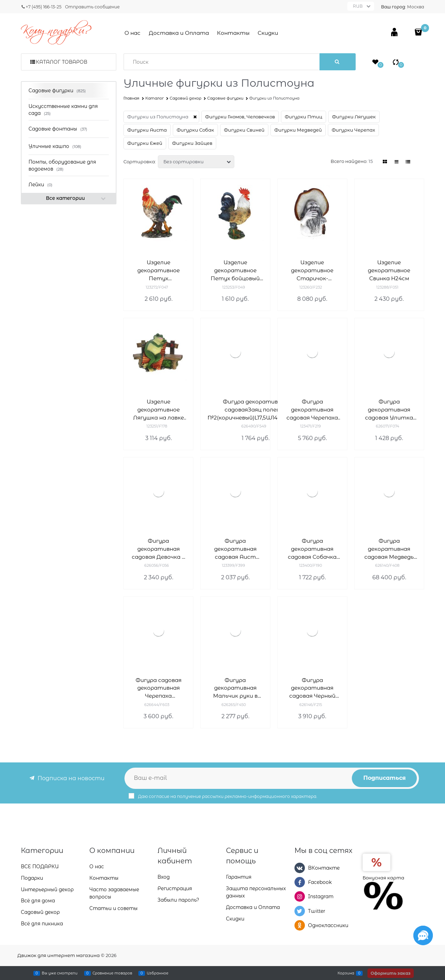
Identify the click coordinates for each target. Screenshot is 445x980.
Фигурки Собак (195, 130)
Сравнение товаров (112, 973)
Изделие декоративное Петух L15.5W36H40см (158, 271)
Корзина (346, 973)
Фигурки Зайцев (192, 143)
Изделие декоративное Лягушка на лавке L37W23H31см (159, 410)
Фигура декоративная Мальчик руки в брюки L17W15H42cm (235, 688)
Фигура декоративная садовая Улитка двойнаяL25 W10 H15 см (389, 410)
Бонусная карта (383, 878)
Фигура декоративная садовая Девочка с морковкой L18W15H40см (158, 549)
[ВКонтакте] (300, 868)
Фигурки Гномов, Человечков (240, 117)
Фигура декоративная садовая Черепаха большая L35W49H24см (312, 410)
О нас (132, 33)
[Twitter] (300, 911)
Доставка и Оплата (179, 33)
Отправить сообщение (92, 7)
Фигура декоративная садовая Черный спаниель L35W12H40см (312, 688)
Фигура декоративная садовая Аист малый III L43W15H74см (235, 549)
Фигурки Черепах (353, 130)
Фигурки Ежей (145, 143)
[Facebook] (300, 882)
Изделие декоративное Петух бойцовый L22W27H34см (235, 271)
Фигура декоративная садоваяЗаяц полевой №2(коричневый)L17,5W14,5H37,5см (255, 410)
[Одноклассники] (300, 925)
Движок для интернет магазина (59, 955)
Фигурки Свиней (244, 130)
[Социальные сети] (423, 935)
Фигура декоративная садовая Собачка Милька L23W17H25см (312, 549)
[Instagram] (300, 896)
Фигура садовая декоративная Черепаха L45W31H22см (159, 688)
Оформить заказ (391, 973)
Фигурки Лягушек (354, 117)
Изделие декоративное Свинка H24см (389, 270)
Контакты (233, 33)
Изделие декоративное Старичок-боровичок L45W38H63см (312, 271)
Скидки (268, 33)
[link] (385, 162)
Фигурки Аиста (147, 130)
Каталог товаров (62, 62)
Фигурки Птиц (304, 117)
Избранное (157, 973)
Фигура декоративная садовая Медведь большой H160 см (389, 549)
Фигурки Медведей (298, 130)
